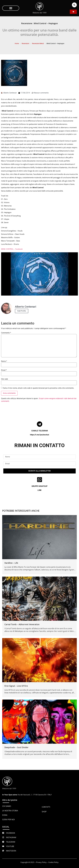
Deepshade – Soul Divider (16, 747)
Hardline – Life (11, 563)
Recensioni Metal (38, 43)
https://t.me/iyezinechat (39, 435)
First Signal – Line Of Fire (16, 686)
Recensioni (25, 43)
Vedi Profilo (22, 311)
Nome (4, 361)
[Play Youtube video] (39, 274)
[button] (11, 8)
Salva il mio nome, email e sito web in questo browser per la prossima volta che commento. (39, 388)
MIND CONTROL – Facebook (12, 249)
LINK (39, 490)
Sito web (4, 379)
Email (4, 370)
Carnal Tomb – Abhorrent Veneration (22, 624)
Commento (6, 333)
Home (17, 43)
